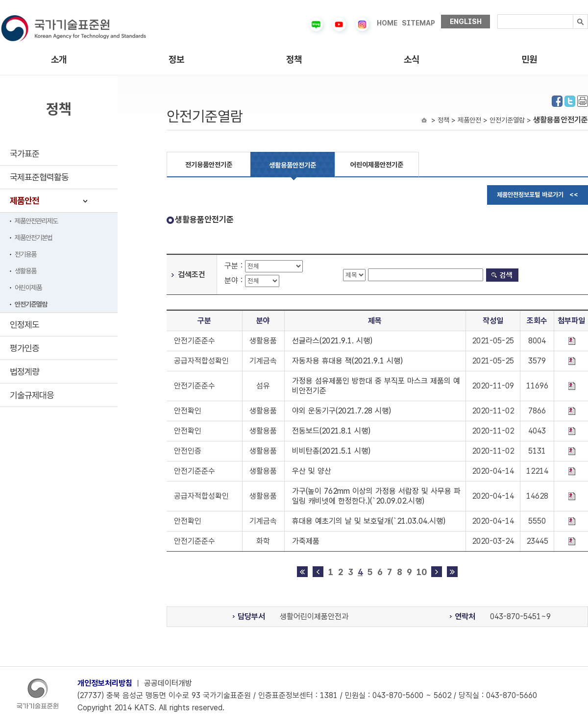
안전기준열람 (31, 304)
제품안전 (24, 201)
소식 (412, 60)
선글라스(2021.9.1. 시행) (332, 341)
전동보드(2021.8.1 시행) (331, 431)
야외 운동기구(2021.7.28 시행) (342, 411)
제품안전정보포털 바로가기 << (538, 195)
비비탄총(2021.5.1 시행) (331, 451)
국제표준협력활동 (39, 177)
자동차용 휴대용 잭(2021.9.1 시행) (347, 361)
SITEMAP (418, 23)
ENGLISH (466, 22)
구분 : (235, 266)
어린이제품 (28, 288)
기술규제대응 (32, 395)
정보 (176, 60)
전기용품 (25, 254)
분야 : (235, 280)
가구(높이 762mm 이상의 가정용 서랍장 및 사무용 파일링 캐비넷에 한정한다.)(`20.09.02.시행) (376, 496)
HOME (387, 23)
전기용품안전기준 (209, 165)
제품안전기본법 (34, 238)
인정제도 (24, 325)
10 (421, 572)
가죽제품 (306, 541)
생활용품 (25, 271)
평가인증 (24, 348)
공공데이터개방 (168, 683)
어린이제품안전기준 (377, 165)
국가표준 (24, 154)
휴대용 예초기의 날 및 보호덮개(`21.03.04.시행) (369, 521)
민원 (529, 60)
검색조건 (192, 275)
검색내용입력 (498, 14)
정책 (294, 60)
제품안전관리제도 (36, 221)
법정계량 (24, 372)
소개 (59, 60)
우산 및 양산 (312, 471)
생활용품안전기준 (293, 165)
